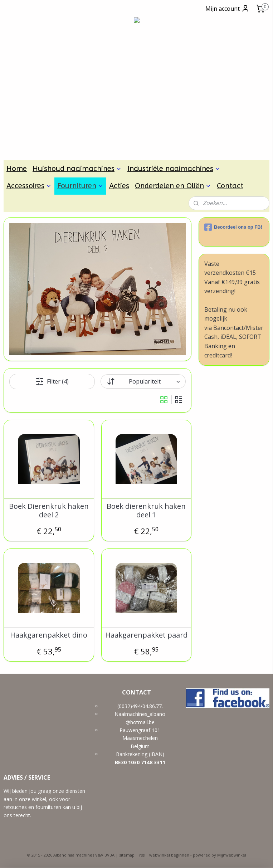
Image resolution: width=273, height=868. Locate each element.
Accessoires (29, 186)
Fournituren (80, 186)
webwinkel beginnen (169, 855)
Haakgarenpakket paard (146, 635)
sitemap (127, 855)
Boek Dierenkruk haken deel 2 (49, 511)
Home (17, 169)
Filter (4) (52, 381)
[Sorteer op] (143, 381)
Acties (119, 186)
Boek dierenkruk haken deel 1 (146, 511)
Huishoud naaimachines (77, 169)
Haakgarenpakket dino (49, 635)
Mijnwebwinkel (232, 855)
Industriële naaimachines (174, 169)
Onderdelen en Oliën (173, 186)
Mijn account (228, 9)
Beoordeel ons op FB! (233, 227)
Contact (230, 186)
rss (142, 855)
